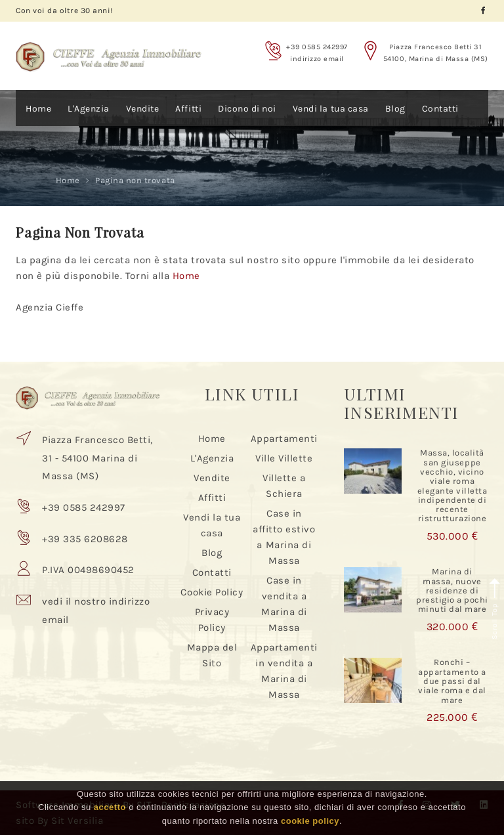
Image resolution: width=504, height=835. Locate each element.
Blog (395, 109)
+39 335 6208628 (85, 539)
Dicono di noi (247, 109)
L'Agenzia (89, 109)
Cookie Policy (212, 592)
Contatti (440, 109)
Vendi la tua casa (331, 109)
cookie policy (310, 821)
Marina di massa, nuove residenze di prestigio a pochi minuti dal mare (452, 590)
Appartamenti (284, 439)
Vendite (143, 109)
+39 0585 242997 (317, 47)
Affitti (188, 109)
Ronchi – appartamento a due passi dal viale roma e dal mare (452, 681)
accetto (110, 807)
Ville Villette (284, 458)
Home (38, 109)
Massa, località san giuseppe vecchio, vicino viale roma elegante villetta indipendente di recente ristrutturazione (452, 485)
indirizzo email (317, 59)
